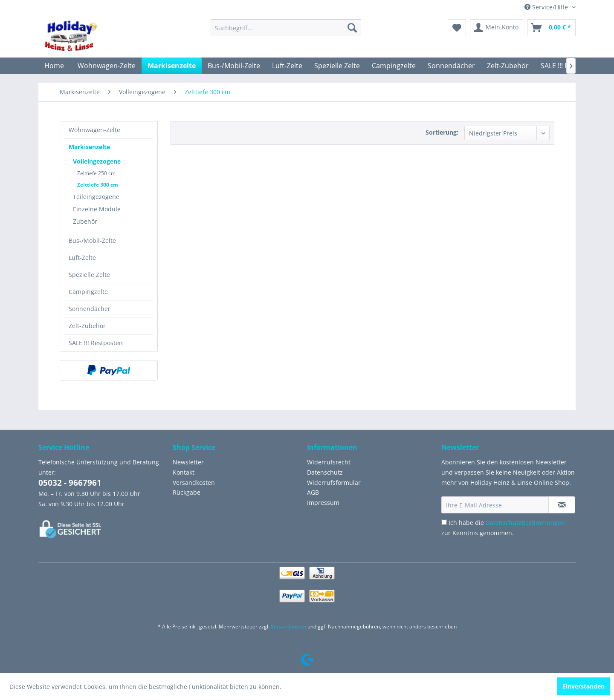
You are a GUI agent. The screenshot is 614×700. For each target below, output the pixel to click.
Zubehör (85, 221)
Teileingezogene (96, 197)
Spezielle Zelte (89, 275)
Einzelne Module (97, 209)
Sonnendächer (90, 309)
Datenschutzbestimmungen (525, 523)
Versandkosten (194, 483)
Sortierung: (442, 132)
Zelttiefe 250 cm (96, 173)
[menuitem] (286, 28)
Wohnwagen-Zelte (94, 130)
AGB (313, 492)
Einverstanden (584, 686)
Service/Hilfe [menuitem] (547, 7)
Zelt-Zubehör (87, 326)
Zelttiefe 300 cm (98, 185)
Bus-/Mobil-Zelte (92, 241)
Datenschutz (325, 472)
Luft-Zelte (82, 258)
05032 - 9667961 (70, 483)
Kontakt (184, 472)
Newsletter (188, 462)
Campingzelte (88, 292)
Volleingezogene (97, 161)
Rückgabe (187, 492)
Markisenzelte (89, 147)
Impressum (323, 503)
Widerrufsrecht (329, 462)
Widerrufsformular (334, 483)
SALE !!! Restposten (96, 343)
